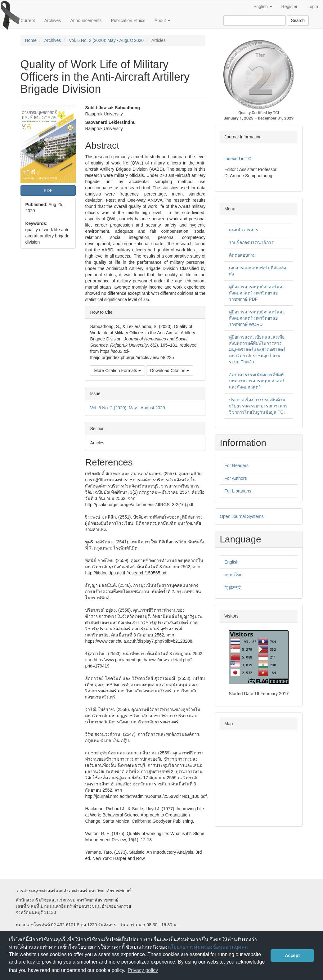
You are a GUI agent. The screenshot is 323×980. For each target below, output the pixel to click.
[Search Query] (255, 20)
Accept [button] (292, 955)
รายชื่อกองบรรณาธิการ (251, 242)
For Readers (236, 465)
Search (298, 20)
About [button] (162, 20)
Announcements (86, 20)
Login (313, 7)
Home (31, 40)
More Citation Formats (117, 371)
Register (289, 7)
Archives (53, 20)
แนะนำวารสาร (244, 230)
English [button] (263, 7)
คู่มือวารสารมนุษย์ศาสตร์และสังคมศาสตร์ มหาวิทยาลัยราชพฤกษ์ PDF (257, 293)
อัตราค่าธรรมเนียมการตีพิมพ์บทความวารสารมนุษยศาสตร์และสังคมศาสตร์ (257, 381)
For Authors (236, 478)
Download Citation (170, 371)
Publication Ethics (128, 20)
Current (28, 20)
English (231, 562)
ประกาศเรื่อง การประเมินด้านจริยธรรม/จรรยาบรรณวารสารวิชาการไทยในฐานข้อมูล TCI (258, 406)
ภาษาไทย (233, 575)
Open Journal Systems (242, 516)
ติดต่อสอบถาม (242, 255)
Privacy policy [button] (143, 970)
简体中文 (233, 587)
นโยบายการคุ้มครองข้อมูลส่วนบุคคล (208, 947)
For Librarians (238, 491)
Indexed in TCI (238, 159)
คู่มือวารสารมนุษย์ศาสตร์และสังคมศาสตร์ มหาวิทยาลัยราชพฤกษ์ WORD (257, 318)
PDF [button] (48, 191)
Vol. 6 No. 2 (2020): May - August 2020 (106, 40)
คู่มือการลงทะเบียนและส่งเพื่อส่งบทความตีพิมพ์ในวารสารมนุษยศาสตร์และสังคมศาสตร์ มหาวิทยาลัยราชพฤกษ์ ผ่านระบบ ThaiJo (257, 349)
